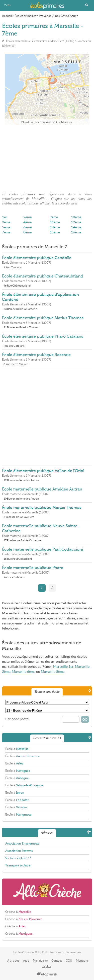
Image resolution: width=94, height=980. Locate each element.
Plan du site (40, 960)
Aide (26, 960)
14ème (76, 227)
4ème (27, 222)
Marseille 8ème (53, 672)
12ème (76, 222)
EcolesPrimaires (47, 6)
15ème (55, 232)
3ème (6, 222)
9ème (54, 217)
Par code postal (17, 719)
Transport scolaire (18, 865)
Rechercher (87, 5)
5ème (6, 227)
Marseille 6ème (24, 672)
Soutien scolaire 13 (18, 858)
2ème (27, 217)
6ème (27, 227)
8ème (27, 232)
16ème (76, 232)
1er (5, 217)
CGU (69, 960)
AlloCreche (47, 892)
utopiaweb (47, 974)
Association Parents (19, 851)
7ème (6, 232)
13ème (55, 227)
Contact (57, 960)
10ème (76, 217)
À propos (13, 960)
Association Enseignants (22, 844)
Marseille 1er (63, 667)
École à (17, 749)
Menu (7, 5)
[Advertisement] (47, 157)
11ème (55, 222)
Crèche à (18, 912)
